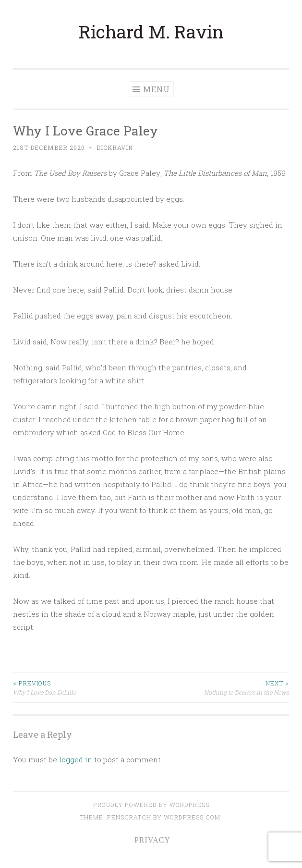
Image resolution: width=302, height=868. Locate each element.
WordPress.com (192, 817)
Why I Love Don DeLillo (82, 687)
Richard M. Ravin (151, 31)
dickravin (115, 147)
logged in (76, 759)
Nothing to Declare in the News (220, 687)
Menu (157, 89)
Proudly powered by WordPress (151, 805)
